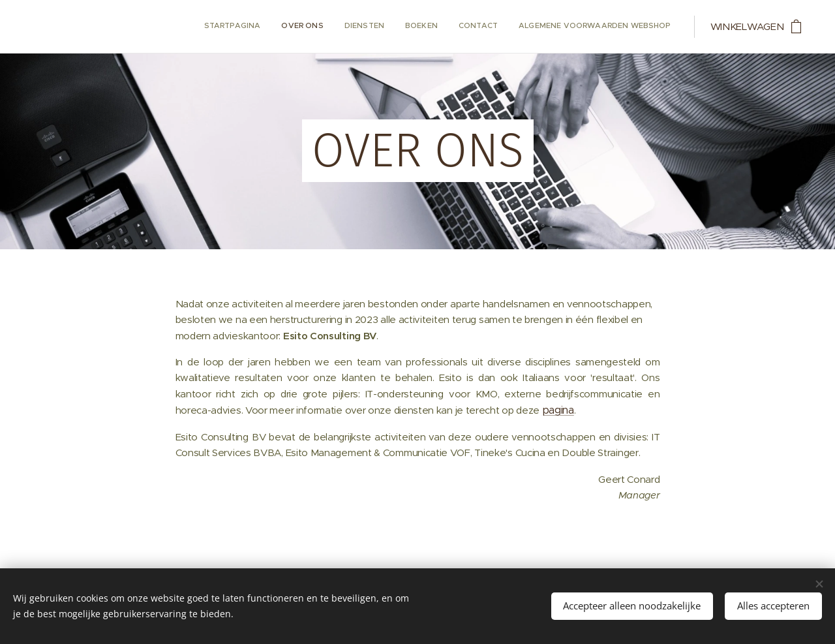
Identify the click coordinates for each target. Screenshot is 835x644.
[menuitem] (570, 27)
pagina (558, 410)
